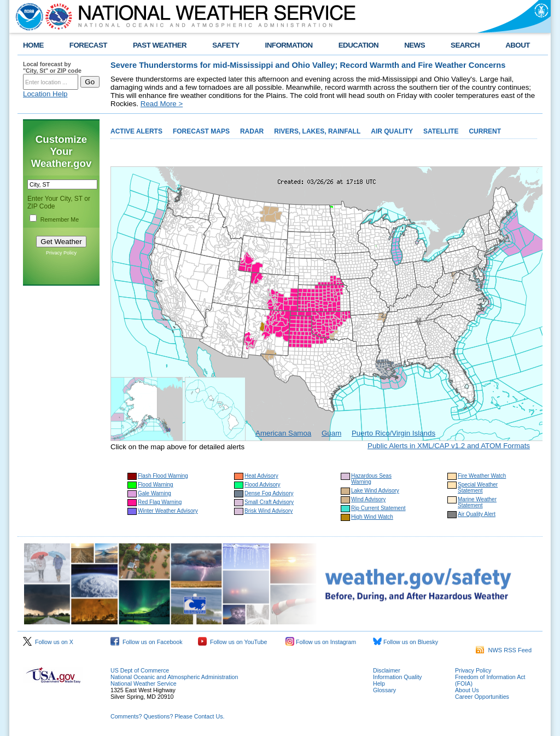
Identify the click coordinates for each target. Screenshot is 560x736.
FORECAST (88, 45)
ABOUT (518, 45)
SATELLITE (441, 131)
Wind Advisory (368, 499)
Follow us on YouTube (232, 642)
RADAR (252, 131)
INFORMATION (289, 45)
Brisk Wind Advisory (269, 511)
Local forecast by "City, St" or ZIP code (52, 67)
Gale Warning (154, 493)
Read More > (162, 104)
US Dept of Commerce (140, 670)
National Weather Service (144, 683)
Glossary (384, 690)
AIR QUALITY (392, 131)
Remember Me (60, 219)
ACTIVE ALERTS (136, 131)
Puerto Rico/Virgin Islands (393, 433)
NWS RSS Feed (504, 650)
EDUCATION (358, 45)
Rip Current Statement (378, 508)
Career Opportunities (482, 697)
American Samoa (283, 433)
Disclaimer (387, 670)
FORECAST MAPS (201, 131)
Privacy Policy (61, 253)
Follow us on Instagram (321, 642)
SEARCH (465, 45)
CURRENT (485, 131)
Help (379, 683)
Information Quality (397, 677)
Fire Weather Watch (482, 476)
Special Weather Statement (478, 488)
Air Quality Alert (477, 514)
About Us (467, 690)
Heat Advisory (261, 476)
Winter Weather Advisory (168, 511)
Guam (331, 433)
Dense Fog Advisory (269, 493)
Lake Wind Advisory (375, 491)
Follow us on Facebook (147, 642)
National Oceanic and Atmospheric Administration (174, 677)
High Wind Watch (372, 517)
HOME (33, 45)
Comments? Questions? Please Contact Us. (167, 716)
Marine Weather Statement (477, 502)
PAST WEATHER (160, 45)
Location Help (45, 94)
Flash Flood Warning (163, 476)
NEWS (415, 45)
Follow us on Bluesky (406, 642)
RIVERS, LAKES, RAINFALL (317, 131)
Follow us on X (48, 642)
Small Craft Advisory (269, 502)
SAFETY (226, 45)
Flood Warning (156, 485)
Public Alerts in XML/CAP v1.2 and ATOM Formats (449, 446)
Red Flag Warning (160, 502)
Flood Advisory (262, 485)
